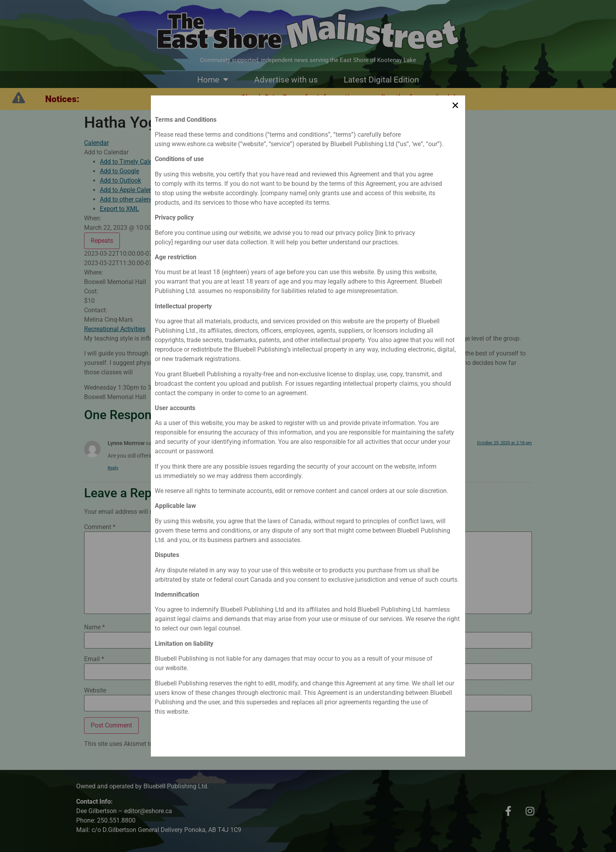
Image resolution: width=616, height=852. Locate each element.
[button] (455, 103)
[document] (308, 426)
